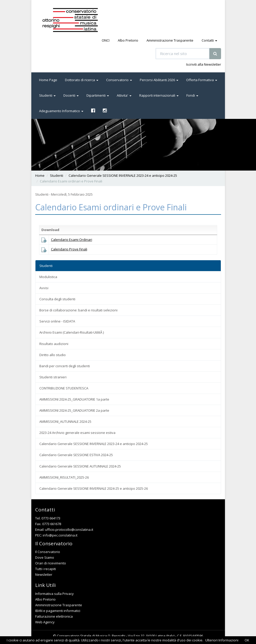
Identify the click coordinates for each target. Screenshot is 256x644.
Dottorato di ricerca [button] (82, 80)
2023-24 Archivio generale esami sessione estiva (77, 433)
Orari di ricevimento (51, 563)
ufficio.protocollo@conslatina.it (69, 530)
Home (40, 175)
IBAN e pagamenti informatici (58, 611)
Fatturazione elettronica (54, 616)
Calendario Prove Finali (69, 249)
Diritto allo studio (53, 355)
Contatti (209, 40)
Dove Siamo (45, 557)
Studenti (57, 175)
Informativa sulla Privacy (54, 594)
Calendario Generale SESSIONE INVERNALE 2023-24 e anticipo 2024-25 (123, 175)
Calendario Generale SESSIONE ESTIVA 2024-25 (76, 455)
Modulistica (48, 277)
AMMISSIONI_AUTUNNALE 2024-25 (65, 421)
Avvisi (44, 288)
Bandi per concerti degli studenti (65, 366)
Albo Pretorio (128, 40)
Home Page (48, 80)
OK (247, 640)
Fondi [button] (192, 95)
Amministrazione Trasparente (170, 40)
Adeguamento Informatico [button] (61, 111)
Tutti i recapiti (46, 569)
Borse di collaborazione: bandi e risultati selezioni (78, 310)
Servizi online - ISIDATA (57, 321)
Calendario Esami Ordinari (72, 240)
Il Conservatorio (48, 552)
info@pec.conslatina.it (60, 535)
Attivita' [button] (124, 95)
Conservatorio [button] (119, 80)
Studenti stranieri (53, 377)
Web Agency (45, 622)
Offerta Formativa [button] (202, 80)
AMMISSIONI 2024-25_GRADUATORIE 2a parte (74, 410)
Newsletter (44, 574)
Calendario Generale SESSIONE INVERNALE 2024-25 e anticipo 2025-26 (94, 488)
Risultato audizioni (54, 344)
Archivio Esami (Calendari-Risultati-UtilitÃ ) (72, 332)
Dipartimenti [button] (98, 95)
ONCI (106, 40)
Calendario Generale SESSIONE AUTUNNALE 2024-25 (80, 466)
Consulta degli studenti (57, 299)
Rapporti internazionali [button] (159, 95)
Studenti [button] (47, 95)
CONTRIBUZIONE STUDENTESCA (64, 388)
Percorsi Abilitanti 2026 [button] (159, 80)
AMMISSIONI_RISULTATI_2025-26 (64, 477)
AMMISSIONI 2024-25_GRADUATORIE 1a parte (74, 399)
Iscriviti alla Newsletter (204, 64)
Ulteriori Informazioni (222, 640)
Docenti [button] (71, 95)
